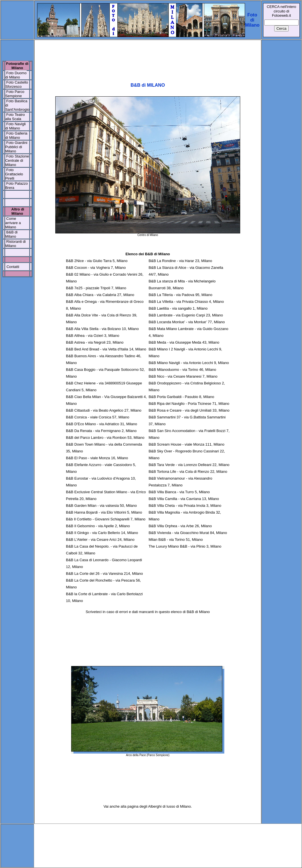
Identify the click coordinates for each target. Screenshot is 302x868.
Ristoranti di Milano (15, 244)
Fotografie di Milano (17, 66)
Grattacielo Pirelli (14, 176)
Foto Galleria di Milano (16, 135)
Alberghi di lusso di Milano (169, 806)
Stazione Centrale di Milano (17, 160)
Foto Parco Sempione (15, 94)
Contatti (13, 267)
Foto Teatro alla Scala (15, 117)
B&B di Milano (11, 234)
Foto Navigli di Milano (15, 126)
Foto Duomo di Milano (16, 75)
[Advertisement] (148, 58)
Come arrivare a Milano (13, 223)
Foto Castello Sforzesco (16, 84)
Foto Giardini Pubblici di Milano (16, 147)
